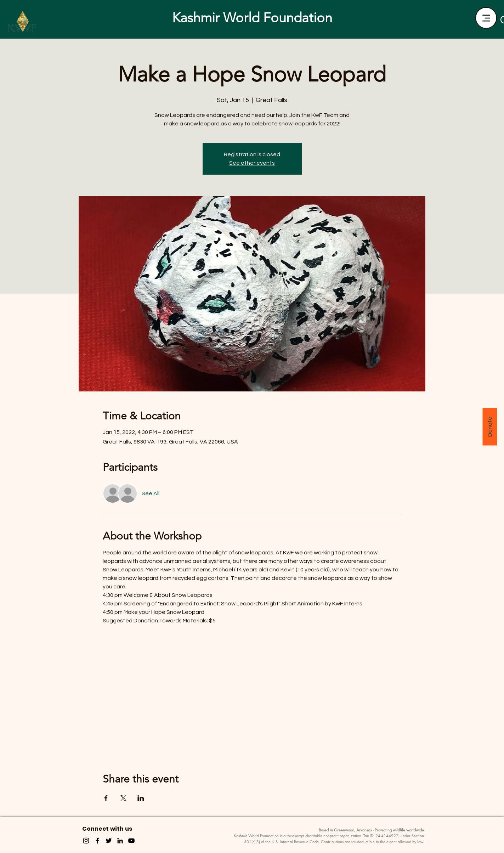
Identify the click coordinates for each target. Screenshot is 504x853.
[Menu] (486, 18)
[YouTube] (131, 841)
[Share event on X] (123, 798)
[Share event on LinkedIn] (141, 798)
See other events (252, 163)
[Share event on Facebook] (106, 798)
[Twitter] (109, 841)
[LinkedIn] (120, 841)
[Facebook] (97, 841)
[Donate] (490, 426)
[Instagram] (86, 841)
